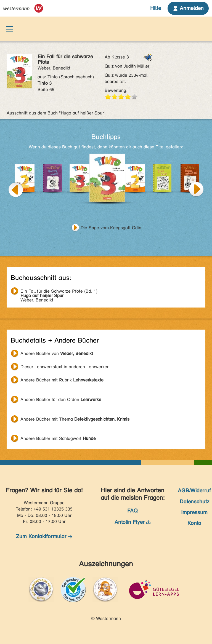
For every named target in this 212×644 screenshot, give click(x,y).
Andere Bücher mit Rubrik (62, 380)
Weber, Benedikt (59, 292)
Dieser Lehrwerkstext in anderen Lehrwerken (65, 367)
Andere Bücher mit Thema (75, 419)
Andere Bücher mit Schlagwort (58, 438)
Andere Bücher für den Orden (61, 400)
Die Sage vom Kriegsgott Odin (111, 228)
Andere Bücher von (57, 353)
